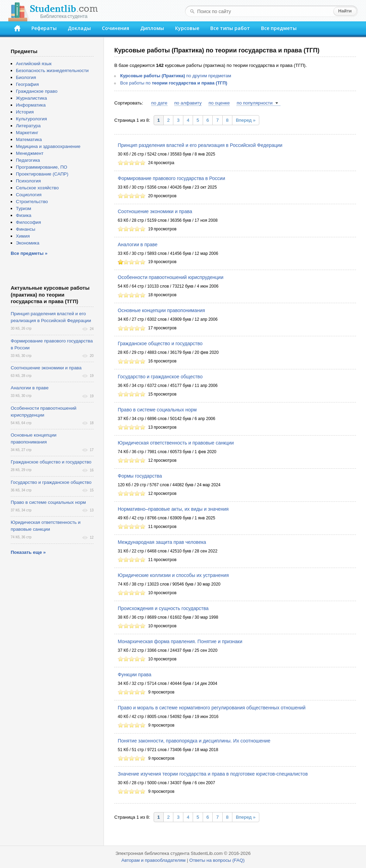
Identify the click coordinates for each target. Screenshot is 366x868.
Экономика (28, 243)
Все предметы (279, 28)
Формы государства (140, 476)
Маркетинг (27, 133)
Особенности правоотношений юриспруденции (171, 277)
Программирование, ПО (42, 167)
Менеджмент (30, 153)
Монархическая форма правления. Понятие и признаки (180, 641)
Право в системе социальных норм (157, 410)
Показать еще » (28, 552)
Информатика (31, 105)
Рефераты (44, 28)
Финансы (26, 229)
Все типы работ (230, 28)
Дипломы (152, 28)
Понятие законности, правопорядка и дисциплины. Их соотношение (194, 741)
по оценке (219, 103)
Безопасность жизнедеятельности (52, 71)
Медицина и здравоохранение (48, 146)
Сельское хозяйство (37, 188)
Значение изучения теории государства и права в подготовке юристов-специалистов (213, 774)
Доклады (79, 28)
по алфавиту (188, 103)
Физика (24, 215)
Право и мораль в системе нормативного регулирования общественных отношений (212, 708)
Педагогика (28, 160)
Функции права (134, 675)
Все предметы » (29, 253)
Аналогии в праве (138, 245)
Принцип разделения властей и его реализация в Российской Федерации (200, 145)
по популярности (254, 103)
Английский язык (34, 64)
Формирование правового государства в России (171, 178)
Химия (23, 236)
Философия (28, 222)
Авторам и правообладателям (154, 860)
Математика (29, 139)
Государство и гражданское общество (160, 377)
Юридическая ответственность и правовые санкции (176, 443)
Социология (29, 195)
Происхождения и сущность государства (163, 608)
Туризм (23, 208)
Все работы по (174, 83)
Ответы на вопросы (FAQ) (217, 860)
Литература (28, 126)
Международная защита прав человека (162, 542)
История (25, 112)
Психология (28, 181)
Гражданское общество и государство (160, 343)
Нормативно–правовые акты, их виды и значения (173, 509)
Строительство (32, 202)
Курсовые (187, 28)
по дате (159, 103)
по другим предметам (176, 76)
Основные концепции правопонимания (161, 310)
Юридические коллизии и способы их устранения (173, 575)
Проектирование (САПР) (42, 174)
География (27, 84)
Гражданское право (37, 91)
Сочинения (115, 28)
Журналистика (31, 98)
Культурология (31, 119)
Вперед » (246, 120)
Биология (26, 77)
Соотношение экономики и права (155, 211)
